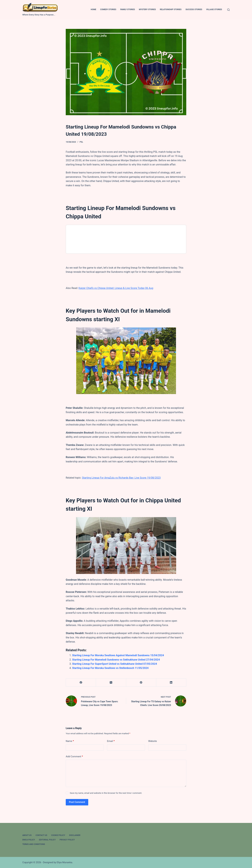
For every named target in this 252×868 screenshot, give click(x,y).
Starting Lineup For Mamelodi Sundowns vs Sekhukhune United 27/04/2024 (116, 660)
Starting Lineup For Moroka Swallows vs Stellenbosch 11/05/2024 (110, 668)
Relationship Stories (171, 9)
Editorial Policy (47, 840)
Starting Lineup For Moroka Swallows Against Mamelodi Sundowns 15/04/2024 (118, 655)
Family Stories (128, 9)
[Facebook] (81, 683)
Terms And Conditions (34, 844)
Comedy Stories (108, 9)
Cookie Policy (58, 835)
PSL (81, 142)
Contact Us (41, 835)
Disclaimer (75, 835)
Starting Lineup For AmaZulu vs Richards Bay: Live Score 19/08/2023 (121, 478)
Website (153, 741)
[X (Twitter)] (111, 683)
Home (94, 9)
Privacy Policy (67, 840)
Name (70, 741)
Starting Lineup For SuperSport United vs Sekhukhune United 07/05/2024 (115, 664)
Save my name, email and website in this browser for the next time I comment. (106, 793)
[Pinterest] (141, 683)
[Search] (228, 10)
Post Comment (77, 802)
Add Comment (74, 757)
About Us (27, 835)
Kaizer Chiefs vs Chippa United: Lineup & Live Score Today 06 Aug (116, 288)
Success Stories (194, 9)
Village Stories (214, 9)
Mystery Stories (147, 9)
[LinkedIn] (171, 683)
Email (111, 741)
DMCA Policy (29, 840)
